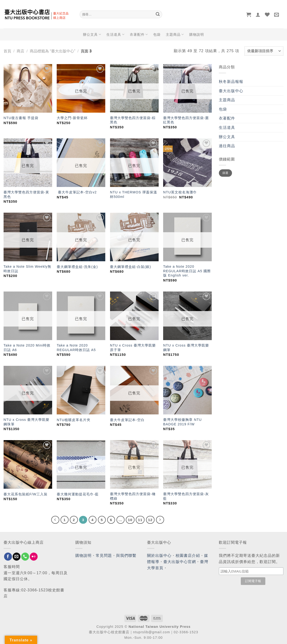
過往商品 (227, 146)
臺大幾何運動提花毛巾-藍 (78, 494)
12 (150, 520)
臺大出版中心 (231, 91)
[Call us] (25, 557)
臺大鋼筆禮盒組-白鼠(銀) (131, 267)
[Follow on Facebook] (8, 557)
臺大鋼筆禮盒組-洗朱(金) (77, 267)
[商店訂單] (264, 51)
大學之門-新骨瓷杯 (72, 118)
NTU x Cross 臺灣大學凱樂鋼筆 (186, 348)
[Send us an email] (17, 557)
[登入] (258, 15)
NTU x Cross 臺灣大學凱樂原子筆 (133, 348)
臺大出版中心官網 (180, 562)
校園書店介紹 (188, 556)
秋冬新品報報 (231, 82)
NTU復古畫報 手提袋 (21, 118)
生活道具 (116, 34)
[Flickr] (34, 557)
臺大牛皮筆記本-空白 (127, 420)
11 (140, 520)
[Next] (160, 520)
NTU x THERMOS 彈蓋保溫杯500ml (134, 194)
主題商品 (175, 34)
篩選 (225, 173)
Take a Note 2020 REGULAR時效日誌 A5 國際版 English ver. (187, 271)
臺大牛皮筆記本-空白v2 (77, 192)
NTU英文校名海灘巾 (180, 192)
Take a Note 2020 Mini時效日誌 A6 (27, 348)
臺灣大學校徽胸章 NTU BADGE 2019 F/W (182, 422)
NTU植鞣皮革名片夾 (73, 420)
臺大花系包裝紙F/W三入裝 (26, 494)
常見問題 (104, 556)
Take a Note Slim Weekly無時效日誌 (27, 269)
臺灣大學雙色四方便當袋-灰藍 (186, 496)
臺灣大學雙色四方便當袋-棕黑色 (133, 120)
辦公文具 (92, 34)
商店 (20, 51)
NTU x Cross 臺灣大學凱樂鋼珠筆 (27, 422)
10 (130, 520)
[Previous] (55, 520)
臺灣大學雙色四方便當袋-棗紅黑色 (186, 120)
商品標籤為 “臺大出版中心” (53, 51)
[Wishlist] (267, 15)
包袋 (157, 35)
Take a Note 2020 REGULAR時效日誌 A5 (76, 348)
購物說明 (197, 35)
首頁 (7, 51)
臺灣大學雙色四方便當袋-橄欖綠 (133, 496)
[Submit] (158, 15)
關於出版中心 (159, 556)
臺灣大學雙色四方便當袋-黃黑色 (26, 194)
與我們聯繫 (126, 556)
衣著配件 (139, 34)
